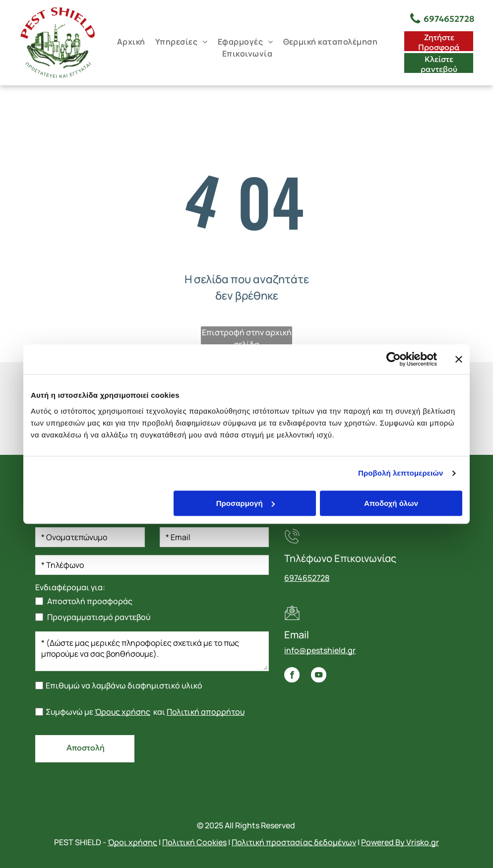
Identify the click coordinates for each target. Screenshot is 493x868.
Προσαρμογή (246, 503)
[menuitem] (131, 42)
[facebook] (292, 676)
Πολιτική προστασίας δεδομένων (294, 842)
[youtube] (319, 676)
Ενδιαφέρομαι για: (70, 587)
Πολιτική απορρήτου (206, 712)
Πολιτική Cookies (194, 842)
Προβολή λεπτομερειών (401, 473)
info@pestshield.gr (320, 650)
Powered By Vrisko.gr (400, 842)
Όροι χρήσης (132, 842)
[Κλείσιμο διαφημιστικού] (459, 359)
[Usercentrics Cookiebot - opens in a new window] (394, 359)
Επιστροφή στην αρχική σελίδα (247, 336)
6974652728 (307, 578)
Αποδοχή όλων (391, 503)
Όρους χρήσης (123, 712)
